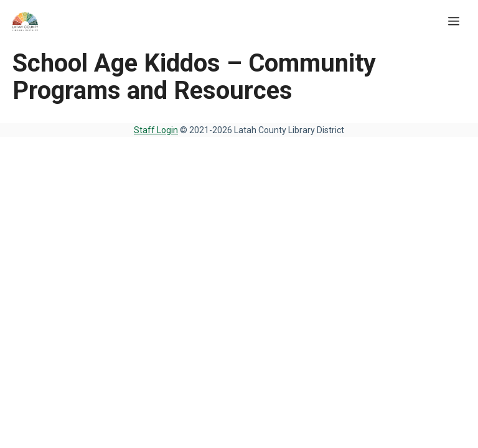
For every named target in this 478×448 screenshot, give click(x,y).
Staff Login (156, 130)
